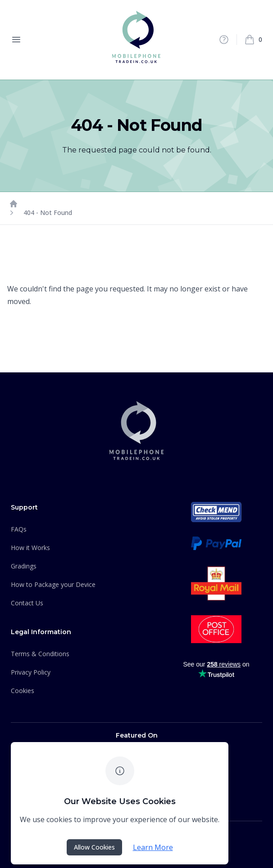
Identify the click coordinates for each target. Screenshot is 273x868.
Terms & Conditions (40, 654)
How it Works (30, 548)
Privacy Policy (31, 672)
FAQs (19, 529)
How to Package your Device (53, 584)
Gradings (24, 566)
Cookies (23, 691)
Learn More (153, 847)
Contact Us (27, 603)
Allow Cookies (94, 847)
